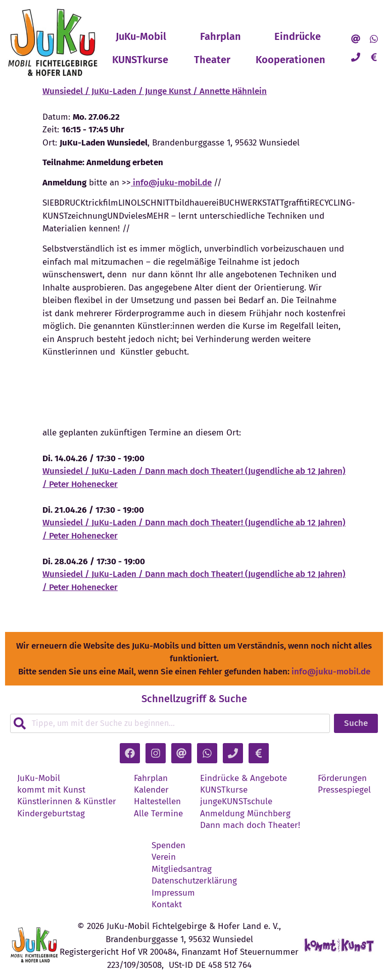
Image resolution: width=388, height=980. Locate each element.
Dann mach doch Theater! (250, 825)
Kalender (151, 790)
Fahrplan (221, 36)
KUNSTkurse (140, 60)
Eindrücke (298, 36)
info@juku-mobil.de (171, 183)
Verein (164, 857)
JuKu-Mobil (141, 36)
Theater (212, 60)
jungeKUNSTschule (236, 802)
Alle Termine (158, 814)
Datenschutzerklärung (194, 881)
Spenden (168, 846)
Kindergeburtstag (51, 814)
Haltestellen (157, 802)
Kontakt (167, 905)
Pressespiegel (344, 790)
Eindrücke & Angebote (244, 778)
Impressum (173, 893)
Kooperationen (290, 60)
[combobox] (170, 723)
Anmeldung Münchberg (245, 814)
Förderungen (342, 778)
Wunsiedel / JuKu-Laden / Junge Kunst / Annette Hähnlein (155, 91)
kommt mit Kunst (51, 790)
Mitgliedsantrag (182, 869)
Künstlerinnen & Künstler (67, 802)
